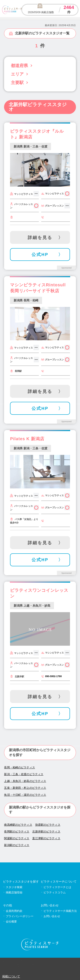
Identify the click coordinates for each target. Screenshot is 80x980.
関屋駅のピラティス (17, 838)
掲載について (11, 976)
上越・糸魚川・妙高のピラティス (25, 781)
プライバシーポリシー (20, 916)
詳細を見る (40, 238)
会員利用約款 (14, 911)
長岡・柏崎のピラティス (19, 767)
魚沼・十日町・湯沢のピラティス (25, 795)
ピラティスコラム (55, 892)
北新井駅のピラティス (46, 832)
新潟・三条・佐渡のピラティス (24, 774)
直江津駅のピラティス (46, 838)
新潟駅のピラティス (17, 845)
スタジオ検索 (14, 887)
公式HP (40, 254)
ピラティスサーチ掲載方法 (60, 911)
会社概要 (11, 922)
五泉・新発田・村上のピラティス (25, 788)
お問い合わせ (52, 916)
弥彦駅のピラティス (48, 825)
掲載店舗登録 (14, 892)
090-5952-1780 (53, 676)
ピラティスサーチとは (57, 887)
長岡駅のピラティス (17, 832)
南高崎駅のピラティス (18, 825)
